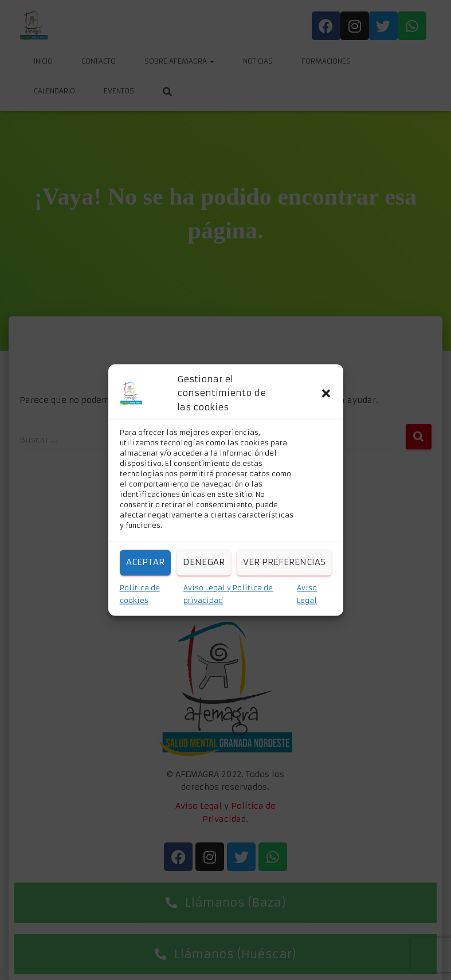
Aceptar (145, 562)
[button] (326, 394)
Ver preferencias (284, 562)
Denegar (204, 562)
